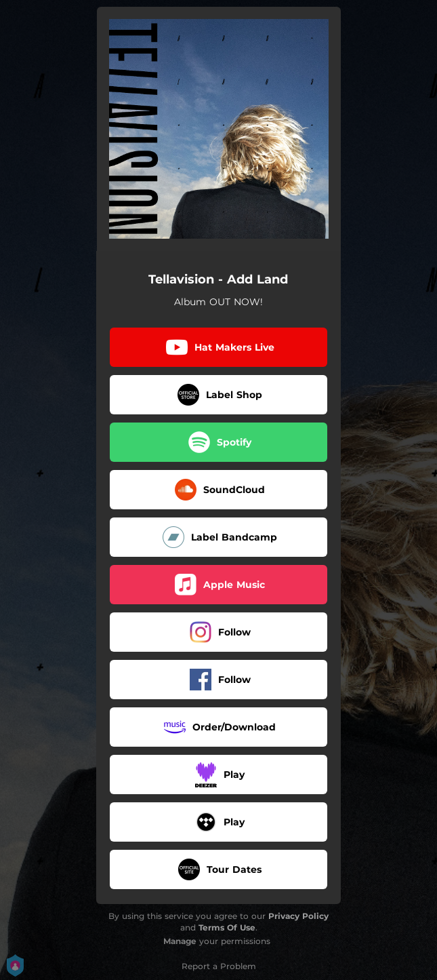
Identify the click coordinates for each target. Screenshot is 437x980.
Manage (180, 941)
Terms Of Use (227, 927)
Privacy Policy (298, 916)
